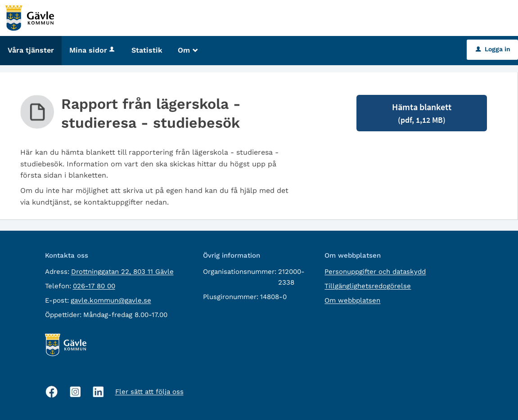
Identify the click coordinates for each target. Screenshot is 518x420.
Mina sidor (93, 50)
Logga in (493, 49)
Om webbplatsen (352, 300)
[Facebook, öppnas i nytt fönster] (52, 392)
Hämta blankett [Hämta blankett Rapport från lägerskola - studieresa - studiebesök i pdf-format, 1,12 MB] (422, 113)
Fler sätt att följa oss (149, 392)
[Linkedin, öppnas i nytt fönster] (98, 392)
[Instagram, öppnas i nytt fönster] (75, 392)
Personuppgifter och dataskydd (375, 272)
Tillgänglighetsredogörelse (368, 286)
